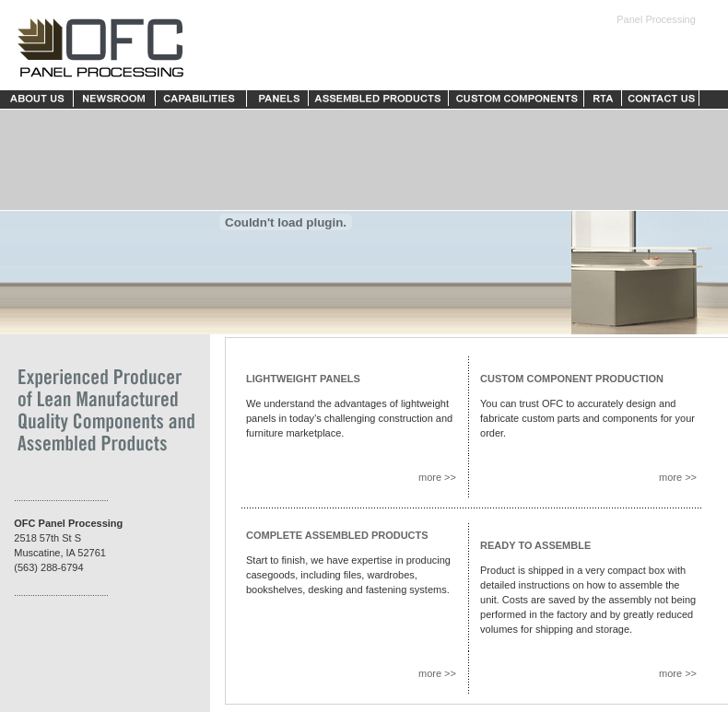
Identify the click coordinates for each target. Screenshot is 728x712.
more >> (437, 477)
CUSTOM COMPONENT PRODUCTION (572, 379)
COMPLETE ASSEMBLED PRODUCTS (337, 535)
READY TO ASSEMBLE (535, 545)
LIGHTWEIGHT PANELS (303, 379)
